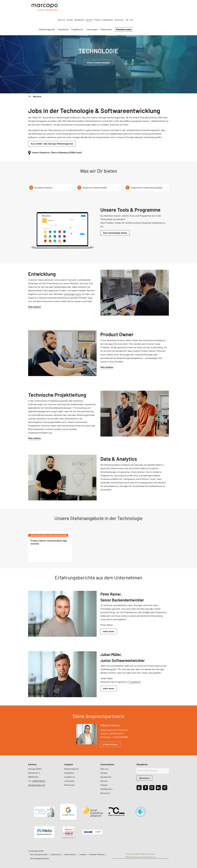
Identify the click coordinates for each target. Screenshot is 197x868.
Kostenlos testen (160, 15)
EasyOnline (99, 15)
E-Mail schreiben (110, 744)
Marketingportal (83, 15)
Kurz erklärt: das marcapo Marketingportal (52, 144)
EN (168, 5)
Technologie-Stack (73, 294)
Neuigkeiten (116, 5)
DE (163, 5)
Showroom (155, 5)
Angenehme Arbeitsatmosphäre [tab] (144, 188)
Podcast (133, 5)
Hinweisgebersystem (40, 858)
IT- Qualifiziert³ (135, 682)
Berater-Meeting (97, 854)
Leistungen (128, 15)
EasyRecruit (113, 15)
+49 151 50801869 (120, 737)
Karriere (125, 5)
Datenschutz (70, 854)
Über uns (98, 5)
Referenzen (142, 15)
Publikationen (144, 5)
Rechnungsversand (39, 854)
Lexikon (83, 854)
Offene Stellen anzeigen (98, 62)
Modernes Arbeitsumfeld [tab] (92, 188)
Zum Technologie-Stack (115, 233)
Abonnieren (144, 778)
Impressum (56, 854)
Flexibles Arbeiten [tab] (41, 188)
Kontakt (106, 5)
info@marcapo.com (37, 785)
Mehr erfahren (35, 307)
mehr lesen (109, 631)
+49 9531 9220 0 (117, 733)
